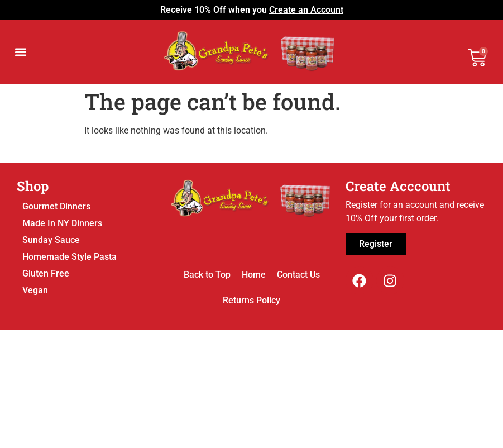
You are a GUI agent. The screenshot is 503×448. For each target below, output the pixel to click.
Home (254, 275)
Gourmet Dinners (56, 206)
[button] (20, 52)
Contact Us (298, 275)
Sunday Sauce (51, 240)
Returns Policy (251, 300)
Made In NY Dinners (62, 223)
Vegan (35, 290)
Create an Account (306, 10)
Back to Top (207, 275)
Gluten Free (46, 273)
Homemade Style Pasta (70, 257)
